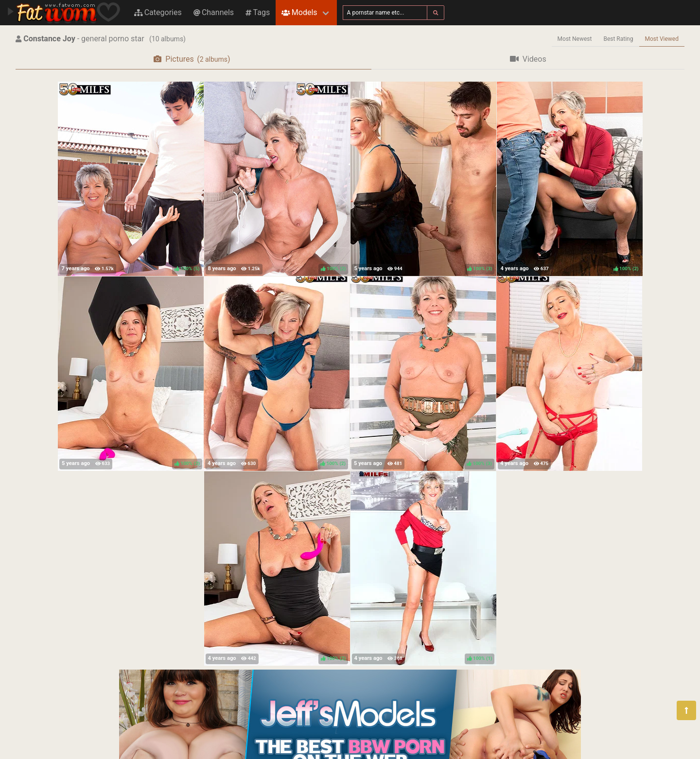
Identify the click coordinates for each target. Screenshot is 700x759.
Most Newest (575, 39)
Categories (158, 12)
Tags (258, 12)
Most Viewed (662, 39)
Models (299, 12)
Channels (214, 12)
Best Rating (618, 39)
